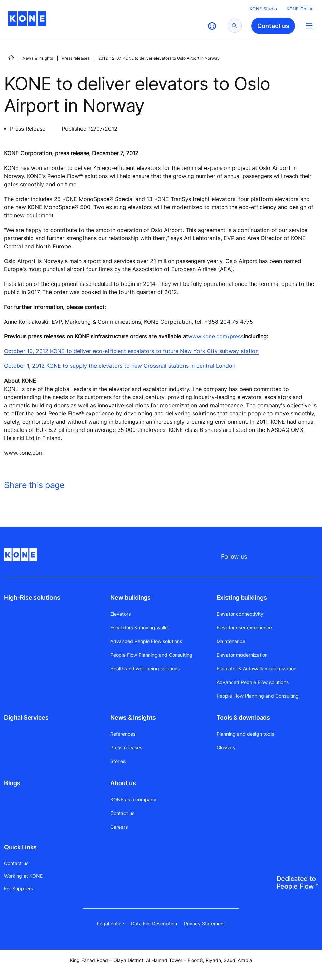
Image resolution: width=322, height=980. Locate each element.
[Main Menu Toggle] (309, 25)
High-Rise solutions (32, 597)
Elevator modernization (242, 655)
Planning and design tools (245, 734)
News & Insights (38, 58)
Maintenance (231, 641)
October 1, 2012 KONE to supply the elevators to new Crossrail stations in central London (120, 366)
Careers (119, 827)
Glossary (226, 748)
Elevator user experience (244, 627)
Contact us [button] (273, 26)
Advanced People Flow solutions (146, 641)
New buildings (130, 597)
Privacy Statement (204, 924)
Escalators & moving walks (140, 627)
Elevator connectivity (240, 614)
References (123, 734)
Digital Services (26, 718)
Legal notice (111, 924)
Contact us (122, 813)
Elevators (120, 614)
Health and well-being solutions (145, 668)
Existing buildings (242, 597)
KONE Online (300, 9)
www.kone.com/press (216, 336)
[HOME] (11, 58)
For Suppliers (19, 888)
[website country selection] (212, 26)
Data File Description (154, 924)
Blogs (12, 783)
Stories (118, 761)
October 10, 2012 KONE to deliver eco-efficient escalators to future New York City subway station (131, 351)
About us (123, 783)
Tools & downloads (243, 718)
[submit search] (235, 26)
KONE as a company (133, 799)
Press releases (76, 58)
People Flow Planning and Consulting (151, 655)
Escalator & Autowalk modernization (257, 668)
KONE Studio (263, 9)
